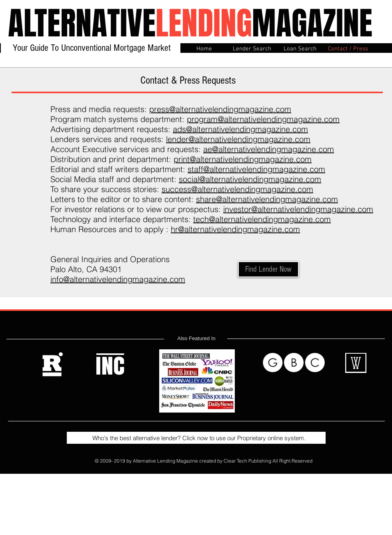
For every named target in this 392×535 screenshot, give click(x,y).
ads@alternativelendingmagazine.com (240, 129)
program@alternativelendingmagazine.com (263, 119)
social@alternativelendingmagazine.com (250, 179)
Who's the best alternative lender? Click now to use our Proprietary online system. (196, 438)
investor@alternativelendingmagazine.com (298, 209)
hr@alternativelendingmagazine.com (235, 229)
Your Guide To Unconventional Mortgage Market (92, 48)
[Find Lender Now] (268, 269)
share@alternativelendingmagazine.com (267, 199)
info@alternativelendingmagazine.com (118, 279)
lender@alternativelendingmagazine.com (238, 139)
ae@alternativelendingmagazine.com (269, 149)
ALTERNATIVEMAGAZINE (190, 23)
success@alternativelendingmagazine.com (237, 189)
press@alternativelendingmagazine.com (220, 109)
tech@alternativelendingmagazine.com (262, 219)
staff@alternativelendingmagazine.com (256, 169)
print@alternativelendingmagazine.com (243, 159)
